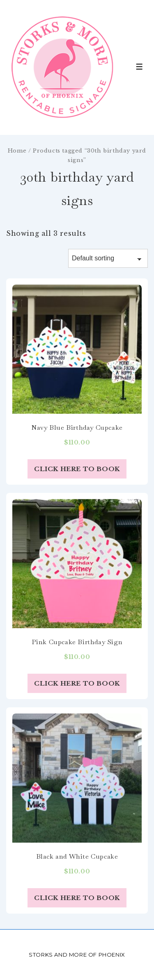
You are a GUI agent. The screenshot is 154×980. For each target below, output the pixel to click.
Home (17, 151)
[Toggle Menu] (139, 67)
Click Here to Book (77, 469)
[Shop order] (108, 258)
